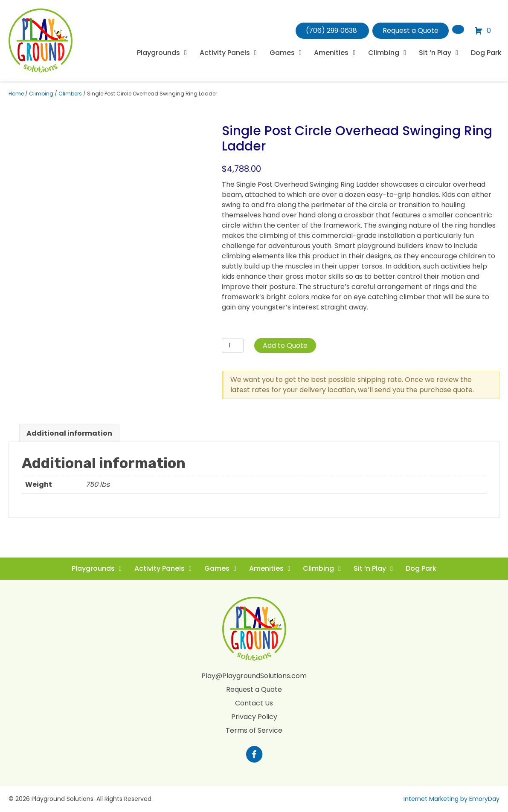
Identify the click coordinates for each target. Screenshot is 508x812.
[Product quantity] (233, 345)
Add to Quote (285, 345)
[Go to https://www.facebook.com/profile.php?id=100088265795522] (254, 755)
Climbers (70, 94)
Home (16, 94)
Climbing (41, 94)
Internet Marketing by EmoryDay (451, 799)
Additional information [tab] (69, 433)
